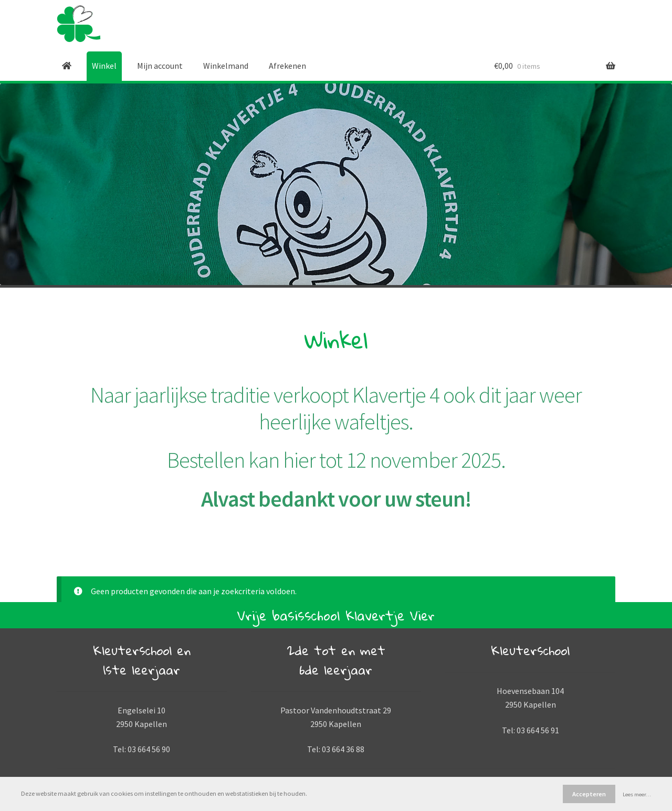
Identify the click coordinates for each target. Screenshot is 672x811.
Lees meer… (637, 794)
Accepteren (589, 794)
